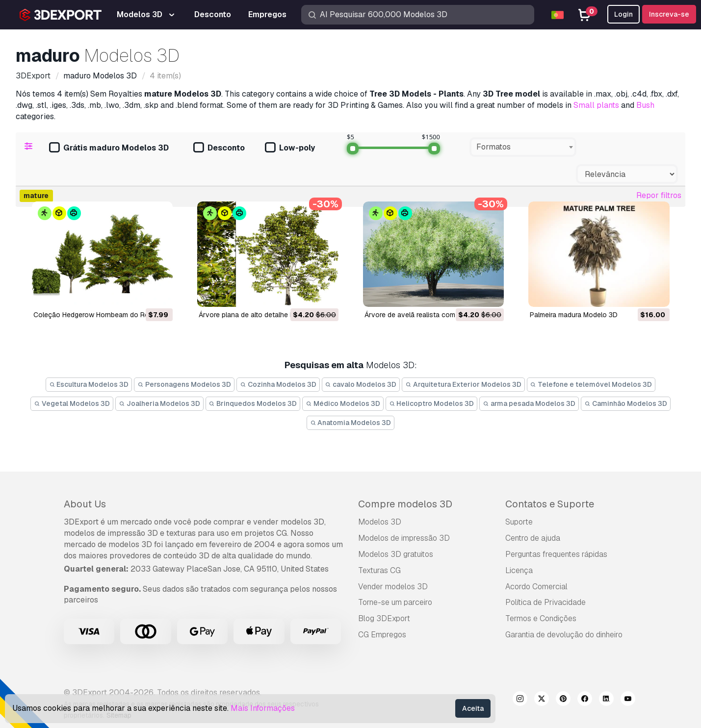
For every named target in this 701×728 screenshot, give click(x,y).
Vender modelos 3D (393, 587)
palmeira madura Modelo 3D (574, 315)
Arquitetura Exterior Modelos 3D (463, 384)
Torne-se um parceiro (395, 602)
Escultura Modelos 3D (89, 384)
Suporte (519, 522)
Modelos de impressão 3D (404, 538)
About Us (85, 504)
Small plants (596, 105)
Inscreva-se (669, 14)
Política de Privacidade (545, 602)
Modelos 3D (380, 522)
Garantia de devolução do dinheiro (564, 635)
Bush (645, 105)
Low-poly (290, 148)
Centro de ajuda (533, 538)
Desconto (219, 148)
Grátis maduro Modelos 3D (109, 148)
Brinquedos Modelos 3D (253, 403)
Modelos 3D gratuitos (396, 554)
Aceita (473, 708)
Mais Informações (263, 708)
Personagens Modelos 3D (184, 384)
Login (623, 14)
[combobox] (523, 147)
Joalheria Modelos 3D (159, 403)
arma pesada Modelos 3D (529, 403)
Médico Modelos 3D (343, 403)
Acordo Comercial (536, 587)
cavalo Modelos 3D (361, 384)
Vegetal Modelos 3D (72, 403)
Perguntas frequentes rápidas (556, 554)
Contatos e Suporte (550, 504)
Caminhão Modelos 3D (626, 403)
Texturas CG (379, 570)
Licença (519, 570)
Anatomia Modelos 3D (351, 423)
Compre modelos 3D (405, 504)
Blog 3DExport (384, 618)
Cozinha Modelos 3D (278, 384)
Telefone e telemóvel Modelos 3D (591, 384)
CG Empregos (382, 635)
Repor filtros (659, 195)
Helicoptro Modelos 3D (432, 403)
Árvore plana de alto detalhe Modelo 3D (261, 315)
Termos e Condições (541, 618)
